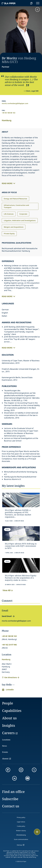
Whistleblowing (21, 835)
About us (9, 718)
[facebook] (8, 770)
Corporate (23, 214)
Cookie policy (21, 826)
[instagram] (21, 770)
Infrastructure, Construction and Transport (16, 206)
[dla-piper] (9, 3)
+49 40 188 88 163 (9, 113)
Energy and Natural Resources (15, 199)
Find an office (13, 792)
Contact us (11, 806)
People (8, 703)
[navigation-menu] (38, 3)
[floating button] (37, 832)
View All (8, 590)
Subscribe (10, 799)
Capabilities (12, 711)
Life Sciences (9, 214)
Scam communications (21, 839)
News (4, 746)
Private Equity (9, 234)
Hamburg (7, 120)
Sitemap (19, 845)
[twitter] (34, 770)
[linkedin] (14, 778)
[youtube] (28, 778)
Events (5, 752)
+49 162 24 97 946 (9, 645)
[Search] (26, 3)
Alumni (5, 759)
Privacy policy (21, 817)
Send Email (7, 616)
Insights (9, 725)
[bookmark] (31, 3)
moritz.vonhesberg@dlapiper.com (15, 103)
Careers (8, 733)
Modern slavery (21, 831)
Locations (6, 740)
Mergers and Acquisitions (14, 227)
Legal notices (21, 822)
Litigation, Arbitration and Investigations (20, 220)
